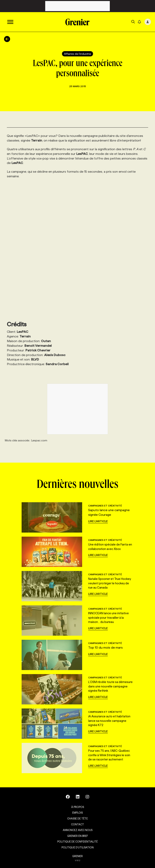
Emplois (77, 813)
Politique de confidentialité (77, 842)
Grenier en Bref (78, 836)
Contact (77, 824)
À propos (78, 807)
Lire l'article (98, 521)
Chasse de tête (77, 818)
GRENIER (77, 856)
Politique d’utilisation (78, 847)
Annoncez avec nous (78, 830)
